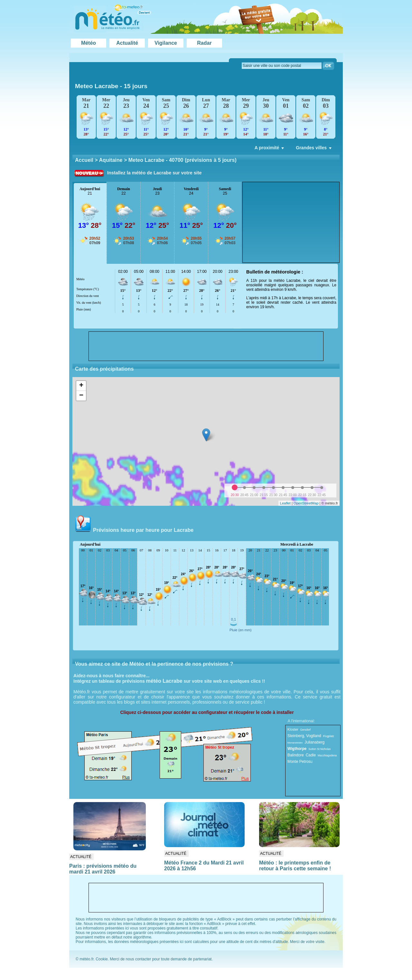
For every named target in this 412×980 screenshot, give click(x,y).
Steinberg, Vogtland (304, 736)
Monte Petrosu (300, 762)
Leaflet (285, 503)
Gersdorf (306, 730)
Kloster (293, 729)
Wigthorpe (297, 749)
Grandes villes (314, 149)
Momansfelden (295, 743)
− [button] (81, 396)
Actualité (127, 43)
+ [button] (81, 386)
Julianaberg (314, 742)
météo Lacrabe (164, 681)
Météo (89, 43)
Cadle (311, 755)
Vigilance (166, 43)
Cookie (102, 959)
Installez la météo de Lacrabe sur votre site (154, 173)
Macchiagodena (327, 755)
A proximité (270, 149)
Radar (204, 43)
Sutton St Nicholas (319, 749)
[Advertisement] (291, 222)
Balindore (296, 755)
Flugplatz (329, 736)
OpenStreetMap (306, 503)
